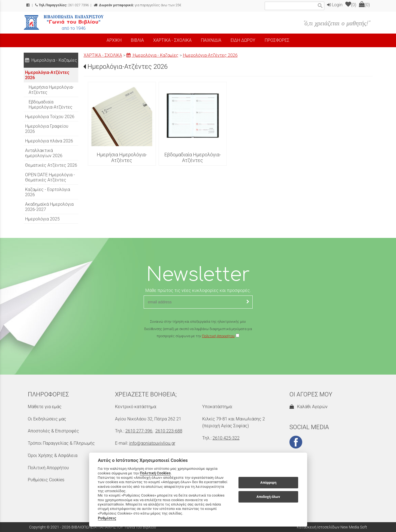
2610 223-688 (169, 431)
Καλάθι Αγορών (309, 407)
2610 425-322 (226, 438)
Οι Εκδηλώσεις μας (47, 419)
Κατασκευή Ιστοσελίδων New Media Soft (332, 527)
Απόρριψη (268, 482)
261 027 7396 (62, 5)
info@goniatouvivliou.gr (152, 443)
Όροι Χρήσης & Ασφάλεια (53, 455)
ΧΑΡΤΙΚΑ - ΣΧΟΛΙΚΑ (103, 55)
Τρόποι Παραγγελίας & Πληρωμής (61, 443)
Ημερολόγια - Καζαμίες (152, 55)
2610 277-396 (139, 431)
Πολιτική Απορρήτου (218, 336)
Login (335, 5)
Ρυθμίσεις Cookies (46, 480)
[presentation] (198, 356)
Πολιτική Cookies (155, 473)
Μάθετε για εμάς (45, 407)
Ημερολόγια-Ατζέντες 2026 (210, 55)
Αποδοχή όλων (268, 497)
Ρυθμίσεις (107, 518)
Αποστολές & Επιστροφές (53, 431)
